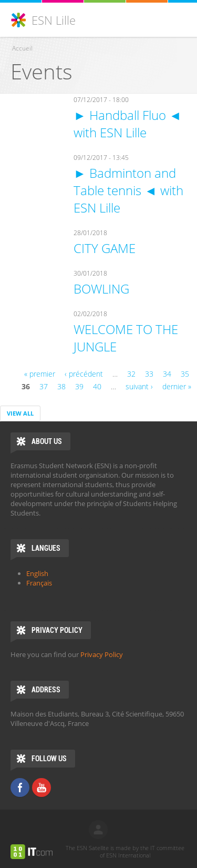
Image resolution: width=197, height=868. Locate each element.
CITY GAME (105, 248)
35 (185, 374)
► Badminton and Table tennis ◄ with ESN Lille (128, 190)
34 (167, 374)
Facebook (20, 788)
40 (97, 386)
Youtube (42, 788)
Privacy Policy (102, 654)
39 (79, 386)
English (37, 573)
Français (39, 583)
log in (98, 830)
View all (20, 413)
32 (131, 374)
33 (149, 374)
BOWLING (101, 289)
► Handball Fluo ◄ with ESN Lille (128, 124)
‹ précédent (84, 374)
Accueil (22, 48)
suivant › (139, 386)
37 (44, 386)
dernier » (177, 386)
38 (61, 386)
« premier (40, 374)
